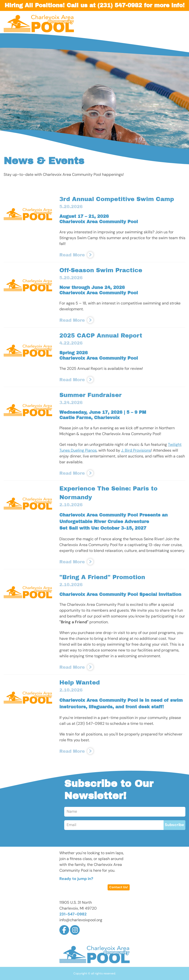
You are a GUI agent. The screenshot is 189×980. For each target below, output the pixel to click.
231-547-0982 (73, 914)
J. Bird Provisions (136, 451)
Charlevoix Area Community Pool (39, 24)
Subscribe (174, 825)
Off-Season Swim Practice (101, 270)
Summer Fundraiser (91, 395)
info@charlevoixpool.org (81, 920)
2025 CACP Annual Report (101, 335)
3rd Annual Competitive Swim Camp (117, 199)
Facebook (64, 930)
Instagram (75, 930)
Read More (72, 255)
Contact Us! (119, 887)
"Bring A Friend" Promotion (102, 577)
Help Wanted (80, 682)
